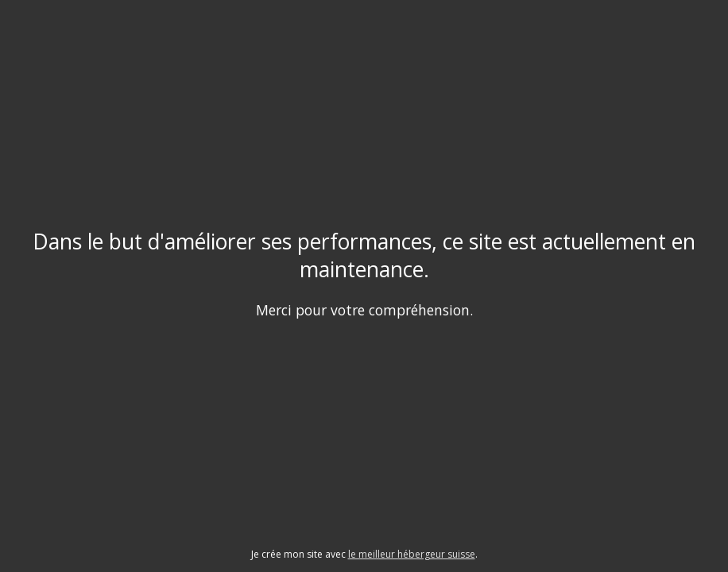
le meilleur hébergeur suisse (412, 554)
